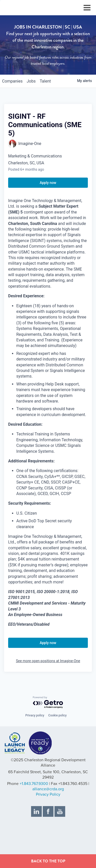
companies (12, 81)
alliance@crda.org (48, 789)
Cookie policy (58, 715)
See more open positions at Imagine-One (48, 661)
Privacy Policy (48, 794)
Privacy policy (35, 715)
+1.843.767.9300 (34, 784)
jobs (31, 81)
